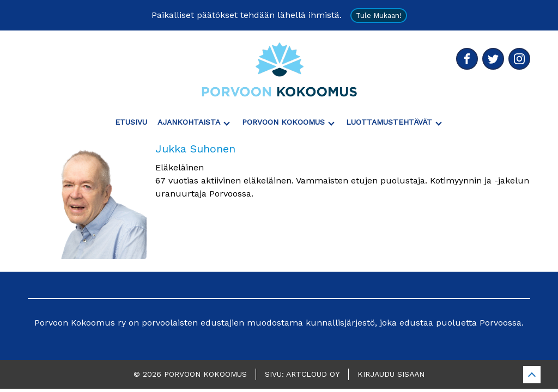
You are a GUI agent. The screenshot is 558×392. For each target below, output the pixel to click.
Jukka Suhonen (195, 149)
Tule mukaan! (379, 16)
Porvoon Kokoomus (283, 122)
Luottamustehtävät (389, 122)
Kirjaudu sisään (391, 374)
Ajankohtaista (189, 122)
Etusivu (131, 122)
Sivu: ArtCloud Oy (302, 374)
